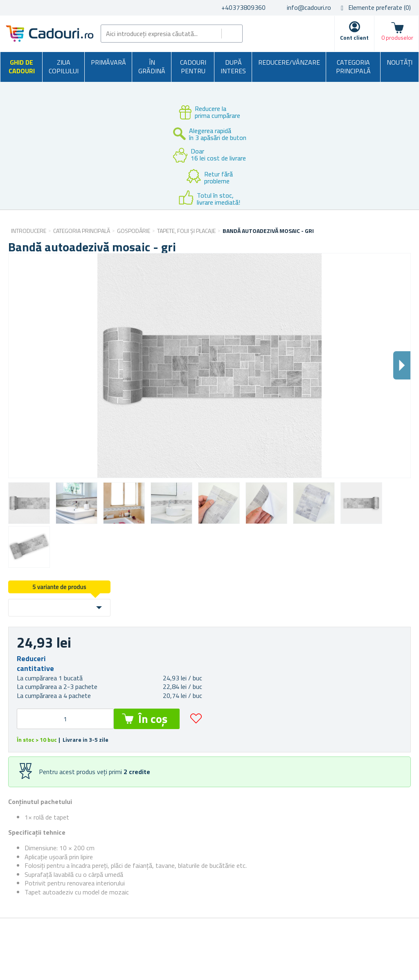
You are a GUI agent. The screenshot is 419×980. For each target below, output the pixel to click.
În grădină (152, 67)
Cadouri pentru (193, 67)
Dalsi (402, 365)
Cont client (354, 37)
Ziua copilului (64, 67)
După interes (233, 67)
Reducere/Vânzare (289, 62)
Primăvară (108, 62)
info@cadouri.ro (309, 7)
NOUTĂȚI (400, 62)
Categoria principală (353, 67)
